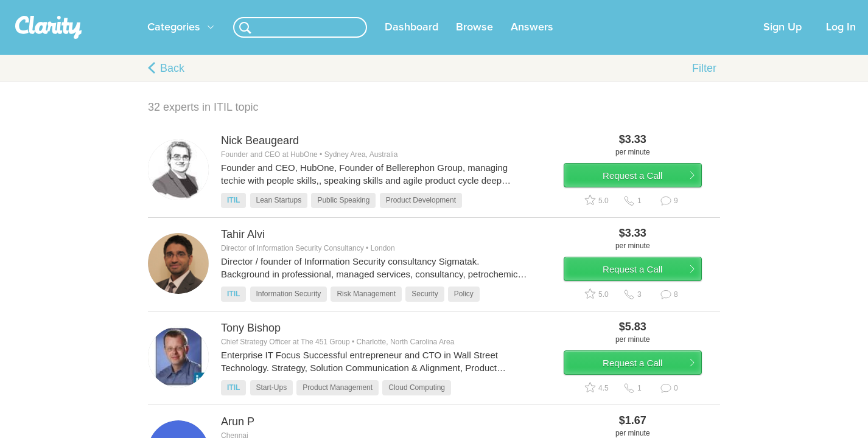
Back (172, 83)
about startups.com (756, 8)
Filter (704, 83)
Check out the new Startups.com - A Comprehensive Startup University (580, 8)
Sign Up (782, 42)
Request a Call (648, 197)
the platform (129, 7)
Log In (841, 42)
